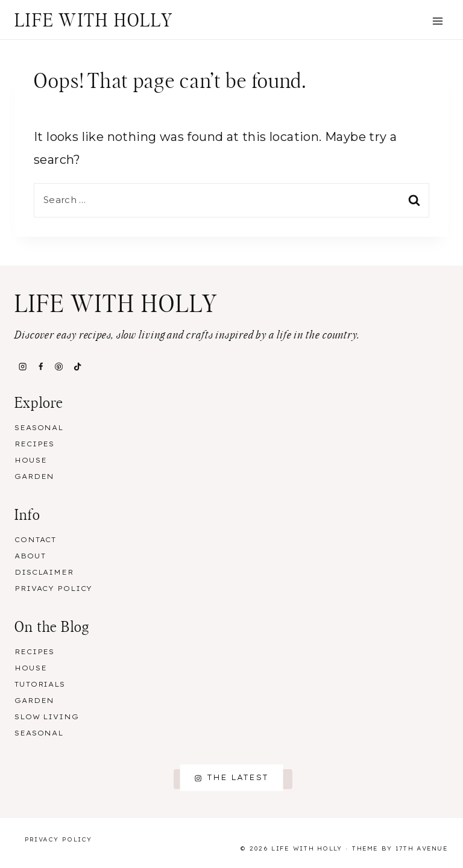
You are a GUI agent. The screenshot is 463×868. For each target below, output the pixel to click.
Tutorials (40, 684)
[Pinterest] (59, 367)
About (30, 556)
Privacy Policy (53, 589)
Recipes (34, 444)
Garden (34, 476)
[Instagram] (22, 367)
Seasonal (39, 428)
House (30, 460)
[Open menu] (437, 21)
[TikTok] (77, 367)
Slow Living (47, 717)
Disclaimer (44, 572)
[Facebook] (40, 367)
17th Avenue (422, 848)
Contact (35, 540)
